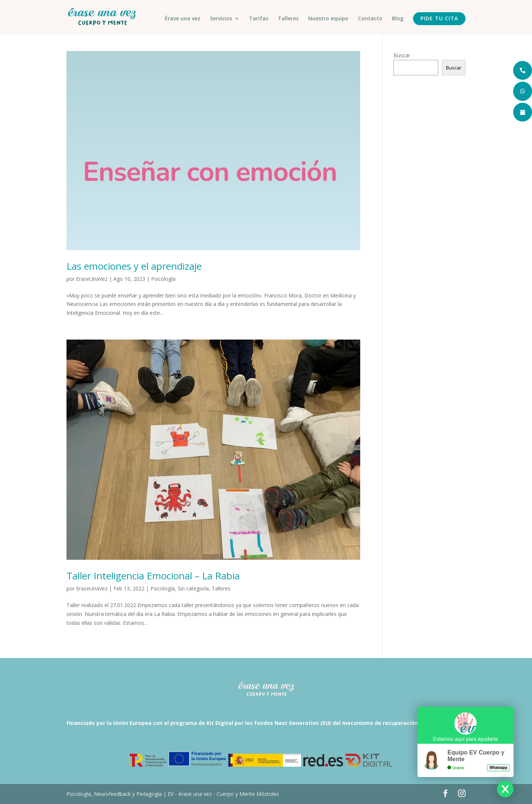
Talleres (288, 19)
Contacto (370, 19)
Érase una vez (183, 19)
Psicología (163, 279)
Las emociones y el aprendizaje (134, 266)
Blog (398, 19)
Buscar (402, 55)
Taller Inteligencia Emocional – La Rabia (153, 576)
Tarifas (259, 19)
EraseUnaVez (92, 279)
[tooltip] (522, 71)
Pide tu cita (439, 18)
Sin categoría (193, 588)
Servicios (221, 19)
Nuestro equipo (328, 19)
